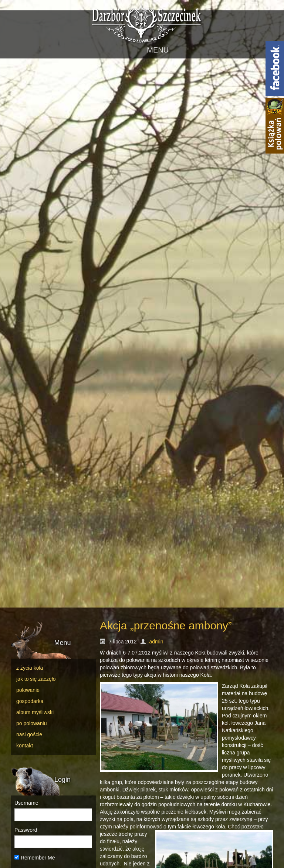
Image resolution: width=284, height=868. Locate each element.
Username (26, 803)
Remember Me (35, 858)
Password (26, 830)
